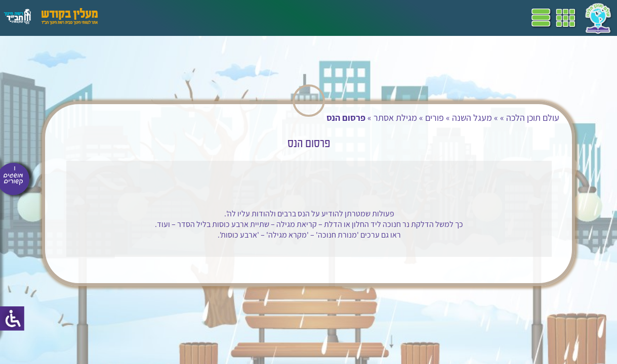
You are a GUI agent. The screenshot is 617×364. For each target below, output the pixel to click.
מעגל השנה (465, 118)
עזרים (133, 18)
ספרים (257, 18)
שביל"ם (287, 18)
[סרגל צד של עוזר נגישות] (12, 318)
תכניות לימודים (332, 18)
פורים (427, 118)
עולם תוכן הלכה (526, 118)
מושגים (227, 18)
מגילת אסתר (388, 118)
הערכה (196, 18)
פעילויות (164, 18)
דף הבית (377, 18)
